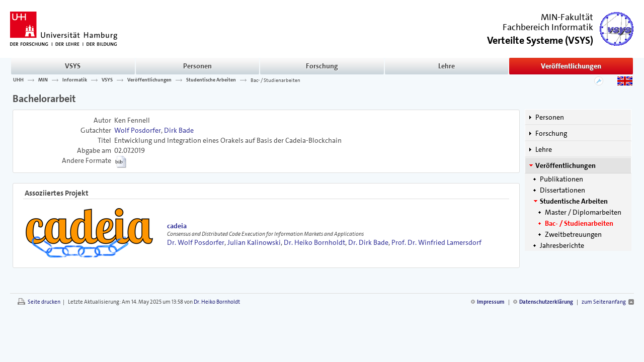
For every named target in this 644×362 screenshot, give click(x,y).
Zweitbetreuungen (573, 234)
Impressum (491, 302)
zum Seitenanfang (604, 302)
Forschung (322, 66)
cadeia (177, 226)
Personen (197, 66)
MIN (43, 80)
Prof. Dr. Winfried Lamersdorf (436, 242)
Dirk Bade (179, 130)
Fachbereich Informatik (548, 27)
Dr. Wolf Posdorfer (196, 242)
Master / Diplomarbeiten (583, 212)
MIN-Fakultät (567, 17)
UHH (18, 80)
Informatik (75, 80)
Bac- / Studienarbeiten (275, 80)
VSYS (73, 66)
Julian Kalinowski (254, 242)
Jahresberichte (562, 245)
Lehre (447, 66)
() (540, 39)
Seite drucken (44, 302)
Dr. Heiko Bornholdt (314, 242)
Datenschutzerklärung (546, 302)
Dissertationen (562, 190)
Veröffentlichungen (571, 66)
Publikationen (561, 179)
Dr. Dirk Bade (368, 242)
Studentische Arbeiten (211, 80)
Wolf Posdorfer (138, 130)
